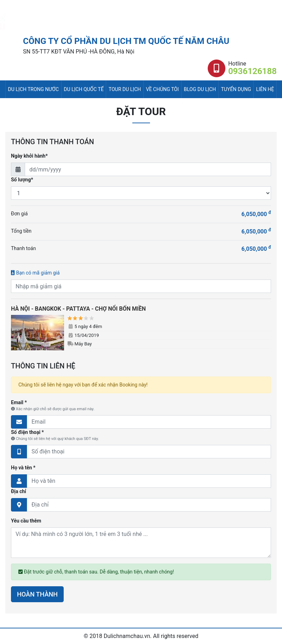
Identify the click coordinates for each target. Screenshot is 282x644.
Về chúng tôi (162, 89)
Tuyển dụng (236, 89)
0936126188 (252, 71)
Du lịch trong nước (33, 89)
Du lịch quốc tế (84, 89)
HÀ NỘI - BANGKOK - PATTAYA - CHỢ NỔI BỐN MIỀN (78, 309)
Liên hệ (265, 89)
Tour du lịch (125, 89)
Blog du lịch (200, 89)
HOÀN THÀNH (37, 594)
